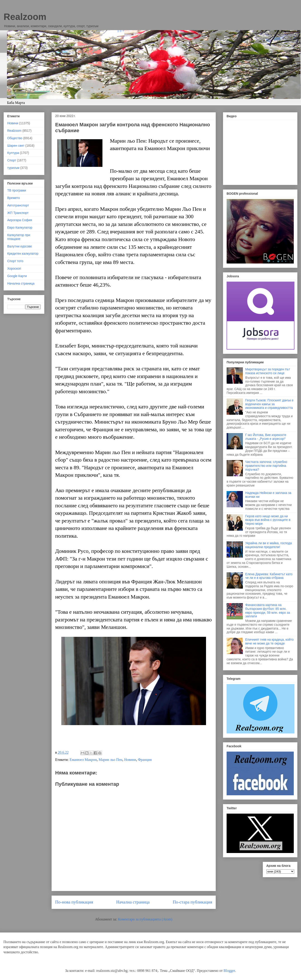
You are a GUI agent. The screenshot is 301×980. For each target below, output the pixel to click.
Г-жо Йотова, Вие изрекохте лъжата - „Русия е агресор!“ (266, 437)
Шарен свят (16, 146)
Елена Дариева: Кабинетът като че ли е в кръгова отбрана (269, 576)
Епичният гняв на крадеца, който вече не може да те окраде (270, 641)
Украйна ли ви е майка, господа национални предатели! (269, 545)
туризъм (13, 168)
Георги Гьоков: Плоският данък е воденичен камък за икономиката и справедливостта (269, 404)
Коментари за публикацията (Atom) (145, 919)
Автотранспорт (18, 205)
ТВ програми (17, 190)
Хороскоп (14, 268)
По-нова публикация (74, 902)
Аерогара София (20, 220)
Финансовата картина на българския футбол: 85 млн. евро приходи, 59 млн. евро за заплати (268, 611)
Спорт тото (15, 261)
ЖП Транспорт (18, 213)
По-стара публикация (192, 902)
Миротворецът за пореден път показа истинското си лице (268, 371)
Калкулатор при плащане (19, 237)
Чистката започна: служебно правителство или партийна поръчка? (266, 466)
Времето (14, 198)
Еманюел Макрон (83, 760)
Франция (145, 760)
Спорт (12, 160)
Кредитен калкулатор (23, 254)
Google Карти (17, 276)
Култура (13, 153)
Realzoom (25, 17)
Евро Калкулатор (20, 228)
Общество (15, 138)
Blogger (229, 971)
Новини (130, 760)
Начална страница (133, 902)
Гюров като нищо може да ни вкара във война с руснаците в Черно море (268, 520)
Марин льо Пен (110, 760)
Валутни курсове (20, 246)
